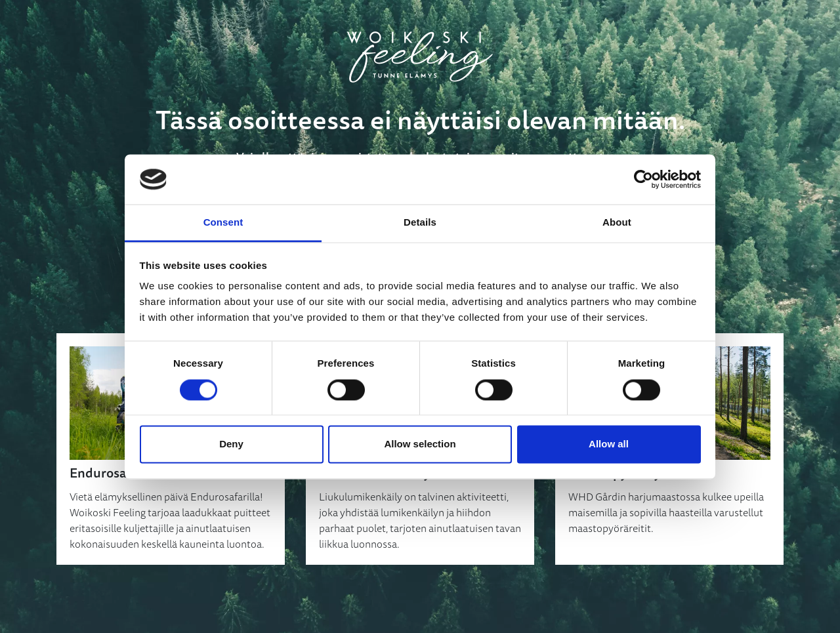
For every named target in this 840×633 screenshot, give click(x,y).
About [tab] (617, 223)
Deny (231, 444)
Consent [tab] (223, 223)
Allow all (609, 444)
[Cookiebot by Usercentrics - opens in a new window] (643, 179)
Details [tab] (420, 223)
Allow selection (420, 444)
